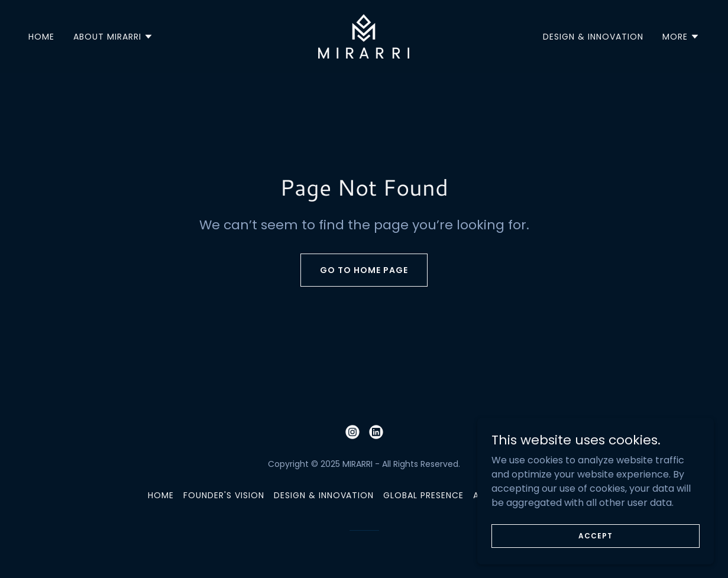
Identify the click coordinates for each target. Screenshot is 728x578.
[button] (113, 37)
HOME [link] (41, 37)
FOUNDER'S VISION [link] (224, 495)
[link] (364, 36)
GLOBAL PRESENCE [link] (423, 495)
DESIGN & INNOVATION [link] (593, 37)
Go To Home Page (364, 270)
